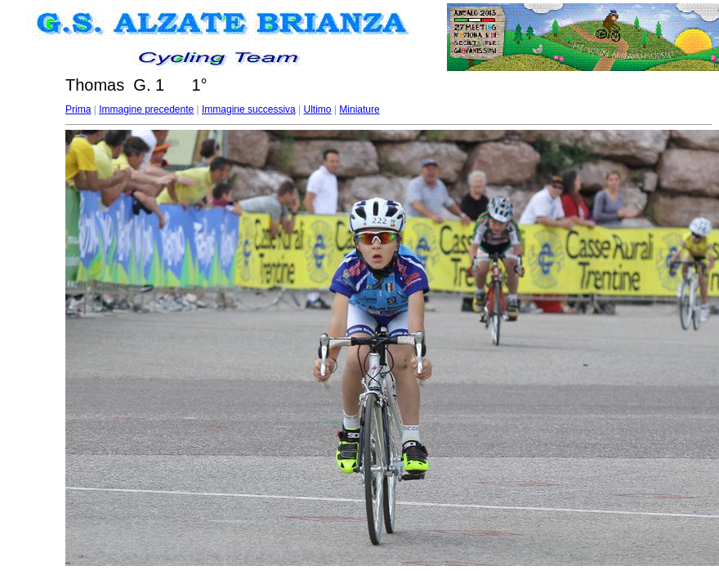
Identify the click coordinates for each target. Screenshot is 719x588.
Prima (78, 109)
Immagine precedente (146, 109)
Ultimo (318, 109)
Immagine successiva (249, 109)
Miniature (359, 109)
